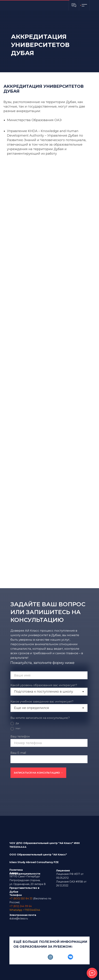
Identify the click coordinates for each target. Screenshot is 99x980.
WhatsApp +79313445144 (25, 910)
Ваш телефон (20, 736)
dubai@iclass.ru (19, 918)
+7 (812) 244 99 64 (21, 906)
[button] (74, 5)
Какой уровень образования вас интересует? (44, 685)
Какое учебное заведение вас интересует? (42, 702)
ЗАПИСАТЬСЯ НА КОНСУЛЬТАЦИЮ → (38, 773)
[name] (49, 675)
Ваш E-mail (18, 753)
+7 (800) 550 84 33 (21, 899)
